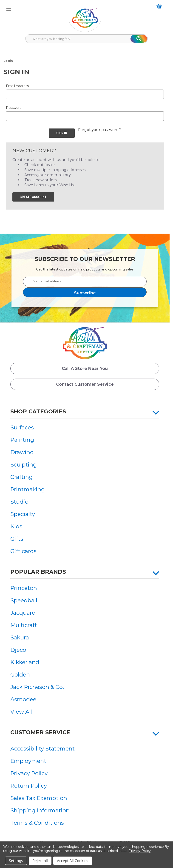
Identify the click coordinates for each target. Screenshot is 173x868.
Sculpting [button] (24, 465)
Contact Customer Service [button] (85, 384)
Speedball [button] (24, 601)
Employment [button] (28, 761)
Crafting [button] (21, 477)
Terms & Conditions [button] (37, 823)
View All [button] (21, 712)
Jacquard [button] (23, 613)
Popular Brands (38, 572)
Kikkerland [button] (25, 662)
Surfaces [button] (22, 428)
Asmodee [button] (23, 700)
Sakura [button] (20, 638)
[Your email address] (85, 281)
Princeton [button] (24, 588)
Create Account (33, 197)
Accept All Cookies (73, 861)
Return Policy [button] (29, 786)
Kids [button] (16, 527)
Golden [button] (20, 675)
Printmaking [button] (28, 490)
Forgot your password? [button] (99, 130)
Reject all (40, 861)
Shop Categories (38, 411)
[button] (85, 20)
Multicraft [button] (24, 625)
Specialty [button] (23, 514)
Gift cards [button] (23, 551)
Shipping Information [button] (40, 811)
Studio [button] (19, 502)
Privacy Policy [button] (29, 774)
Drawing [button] (22, 452)
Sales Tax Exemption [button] (39, 798)
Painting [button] (22, 440)
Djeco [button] (18, 650)
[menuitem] (28, 428)
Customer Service (40, 733)
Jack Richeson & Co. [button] (37, 687)
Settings (16, 861)
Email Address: (18, 86)
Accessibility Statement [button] (43, 749)
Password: (14, 108)
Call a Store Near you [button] (85, 368)
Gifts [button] (17, 539)
